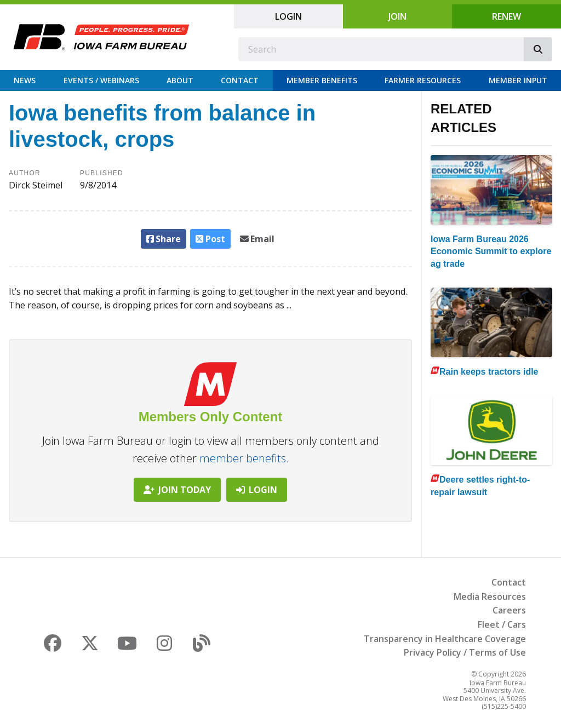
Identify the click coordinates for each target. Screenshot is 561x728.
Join (397, 16)
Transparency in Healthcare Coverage (445, 639)
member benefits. (244, 458)
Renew (506, 16)
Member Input (518, 80)
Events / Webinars (101, 80)
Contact (240, 80)
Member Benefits (322, 80)
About (180, 80)
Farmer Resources (423, 80)
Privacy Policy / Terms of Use (465, 652)
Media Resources (490, 597)
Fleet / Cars (502, 624)
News (25, 80)
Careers (509, 610)
